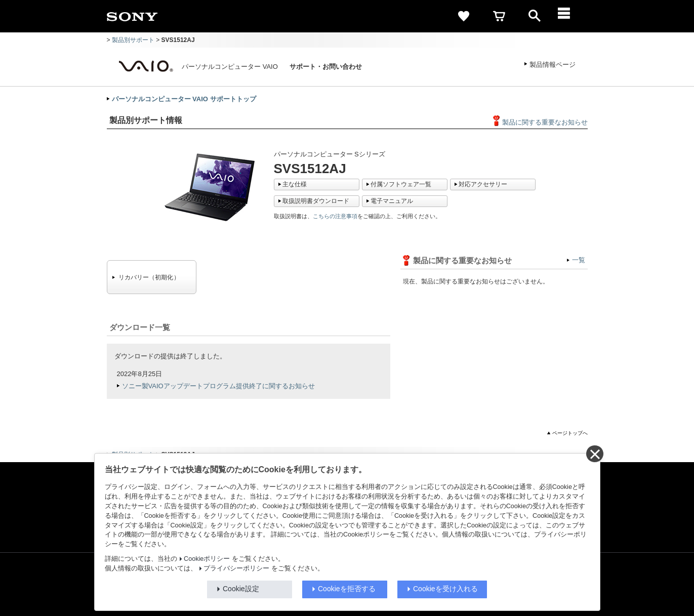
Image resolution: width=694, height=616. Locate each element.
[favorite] (464, 16)
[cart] (499, 16)
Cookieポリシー (207, 559)
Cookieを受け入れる (445, 589)
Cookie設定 (241, 589)
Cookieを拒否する (347, 589)
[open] (535, 16)
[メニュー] (570, 16)
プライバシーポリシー (236, 568)
